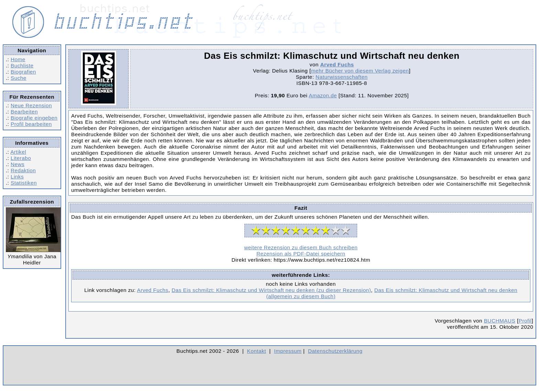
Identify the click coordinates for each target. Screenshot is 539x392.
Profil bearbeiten (31, 124)
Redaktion (23, 170)
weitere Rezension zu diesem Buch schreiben (301, 247)
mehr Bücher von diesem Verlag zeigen (360, 71)
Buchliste (22, 66)
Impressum (288, 351)
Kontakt (257, 351)
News (18, 164)
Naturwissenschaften (342, 77)
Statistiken (24, 183)
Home (18, 59)
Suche (19, 78)
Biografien (23, 72)
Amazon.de (323, 95)
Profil (525, 321)
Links (17, 177)
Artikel (18, 152)
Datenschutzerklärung (335, 351)
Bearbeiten (24, 112)
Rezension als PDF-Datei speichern (301, 254)
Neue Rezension (31, 105)
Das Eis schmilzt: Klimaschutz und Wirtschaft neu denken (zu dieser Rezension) (271, 290)
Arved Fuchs (337, 64)
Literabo (21, 158)
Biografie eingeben (34, 118)
